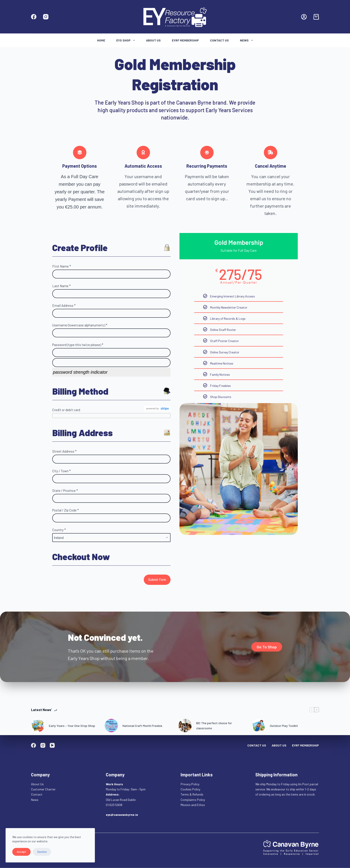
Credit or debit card (66, 410)
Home (101, 40)
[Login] (304, 17)
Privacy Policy (190, 784)
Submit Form (157, 579)
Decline (42, 852)
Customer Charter (43, 789)
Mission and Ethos (193, 805)
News (247, 40)
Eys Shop (126, 40)
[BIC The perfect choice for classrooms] (185, 726)
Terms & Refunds (192, 794)
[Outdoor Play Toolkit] (259, 726)
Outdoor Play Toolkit (284, 726)
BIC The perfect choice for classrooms (214, 726)
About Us (153, 40)
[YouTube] (52, 745)
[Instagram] (46, 17)
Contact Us (219, 40)
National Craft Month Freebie (142, 726)
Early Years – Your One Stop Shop (72, 726)
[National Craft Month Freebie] (111, 726)
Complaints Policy (193, 799)
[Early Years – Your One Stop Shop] (38, 726)
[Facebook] (34, 17)
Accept (21, 852)
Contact (37, 794)
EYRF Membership (185, 40)
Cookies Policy (190, 789)
